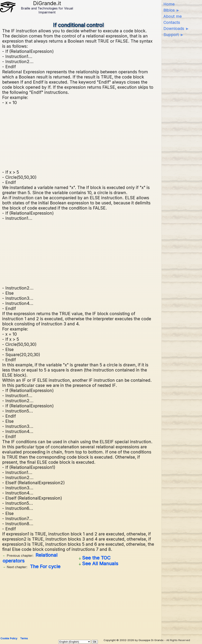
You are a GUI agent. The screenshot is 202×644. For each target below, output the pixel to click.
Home (169, 4)
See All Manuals (100, 563)
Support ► (174, 35)
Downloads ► (176, 29)
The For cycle (45, 566)
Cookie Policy (9, 638)
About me (173, 16)
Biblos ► (172, 10)
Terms (24, 638)
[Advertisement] (100, 137)
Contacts (172, 22)
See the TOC (96, 558)
